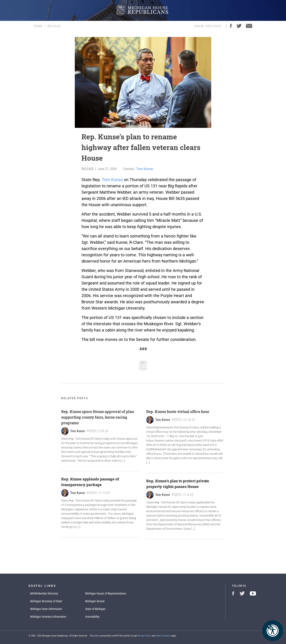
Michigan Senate (95, 601)
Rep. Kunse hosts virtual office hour (179, 412)
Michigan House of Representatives (106, 593)
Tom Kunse (145, 169)
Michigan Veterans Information (48, 617)
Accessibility (92, 617)
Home (38, 26)
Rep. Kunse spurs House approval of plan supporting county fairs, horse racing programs (98, 417)
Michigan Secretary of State (46, 601)
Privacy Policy (144, 636)
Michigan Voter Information (46, 609)
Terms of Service (163, 636)
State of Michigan (95, 609)
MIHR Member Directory (44, 593)
